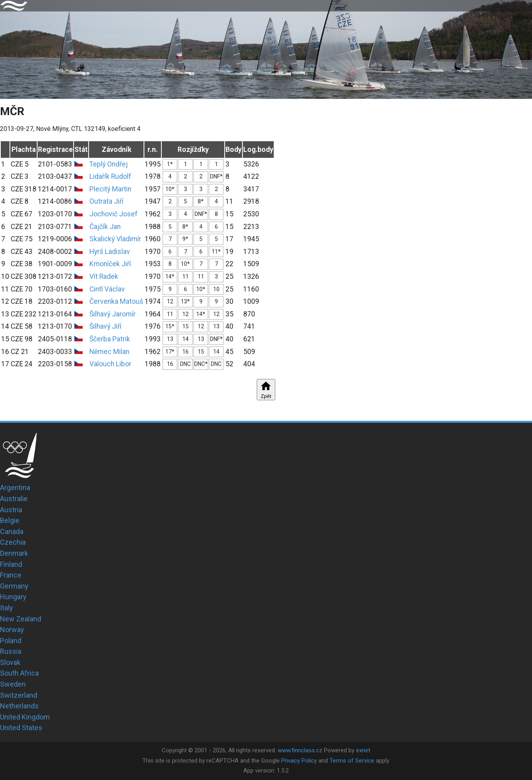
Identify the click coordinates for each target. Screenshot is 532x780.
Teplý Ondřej (109, 164)
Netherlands (19, 706)
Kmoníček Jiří (110, 264)
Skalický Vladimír (115, 239)
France (11, 575)
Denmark (14, 553)
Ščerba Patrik (110, 339)
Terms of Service (352, 761)
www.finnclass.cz (300, 750)
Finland (11, 564)
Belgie (10, 520)
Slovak (10, 662)
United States (21, 728)
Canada (12, 531)
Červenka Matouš (116, 301)
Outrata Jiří (106, 201)
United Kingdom (25, 717)
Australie (14, 499)
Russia (11, 651)
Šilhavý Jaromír (113, 314)
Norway (12, 629)
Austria (11, 510)
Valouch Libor (110, 364)
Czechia (13, 542)
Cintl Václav (107, 289)
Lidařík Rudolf (110, 176)
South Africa (19, 673)
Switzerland (19, 695)
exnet (363, 750)
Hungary (13, 597)
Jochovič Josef (114, 214)
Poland (11, 641)
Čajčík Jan (105, 227)
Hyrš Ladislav (110, 252)
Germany (14, 586)
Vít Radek (104, 276)
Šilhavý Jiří (105, 326)
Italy (7, 608)
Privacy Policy (299, 761)
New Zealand (21, 619)
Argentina (15, 487)
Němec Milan (109, 352)
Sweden (13, 684)
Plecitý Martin (110, 189)
